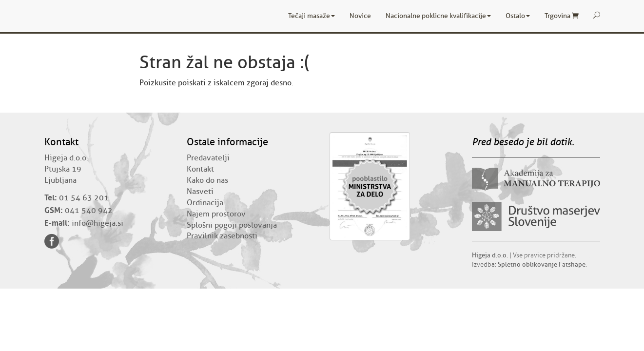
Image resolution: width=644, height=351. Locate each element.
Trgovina (562, 16)
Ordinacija (205, 203)
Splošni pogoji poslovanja (232, 225)
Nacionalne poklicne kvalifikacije (438, 16)
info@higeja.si (98, 223)
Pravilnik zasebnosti (222, 236)
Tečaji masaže (312, 16)
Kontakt (200, 169)
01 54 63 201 (84, 198)
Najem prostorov (216, 214)
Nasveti (200, 192)
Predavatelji (208, 158)
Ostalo (518, 16)
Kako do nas (207, 180)
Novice (360, 16)
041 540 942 (89, 211)
